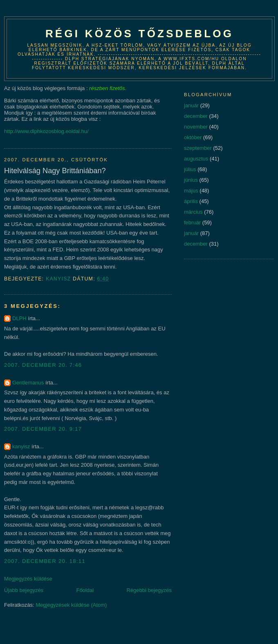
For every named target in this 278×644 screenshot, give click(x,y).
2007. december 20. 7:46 (43, 365)
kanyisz (21, 446)
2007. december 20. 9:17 (43, 429)
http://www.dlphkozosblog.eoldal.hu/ (46, 131)
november (196, 127)
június (191, 180)
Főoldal (85, 590)
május (191, 191)
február (192, 223)
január (191, 105)
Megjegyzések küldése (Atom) (71, 605)
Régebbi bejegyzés (149, 590)
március (193, 212)
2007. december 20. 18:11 (45, 561)
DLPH (19, 318)
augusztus (196, 159)
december (196, 116)
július (190, 169)
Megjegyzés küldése (28, 579)
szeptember (198, 148)
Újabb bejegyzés (24, 590)
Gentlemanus (28, 383)
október (193, 137)
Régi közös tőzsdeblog (139, 34)
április (191, 201)
